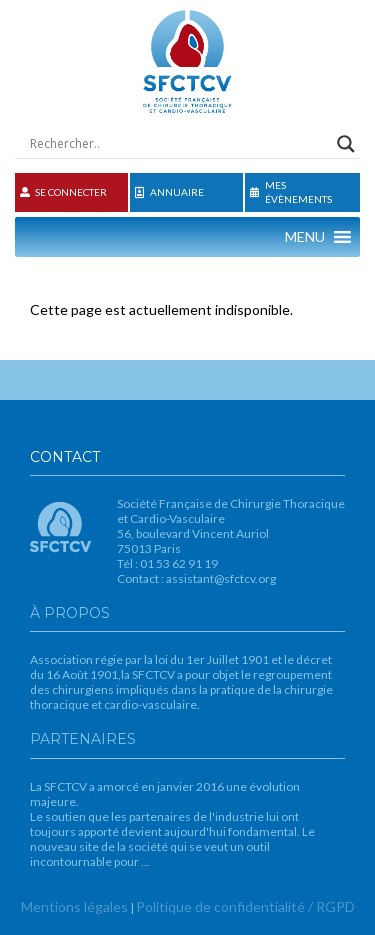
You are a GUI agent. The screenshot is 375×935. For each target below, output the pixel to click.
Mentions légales (74, 906)
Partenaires (83, 739)
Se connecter (63, 192)
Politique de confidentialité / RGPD (245, 906)
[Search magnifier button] (346, 144)
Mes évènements (291, 192)
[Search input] (178, 144)
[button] (305, 237)
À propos (70, 613)
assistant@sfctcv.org (221, 578)
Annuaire (169, 192)
